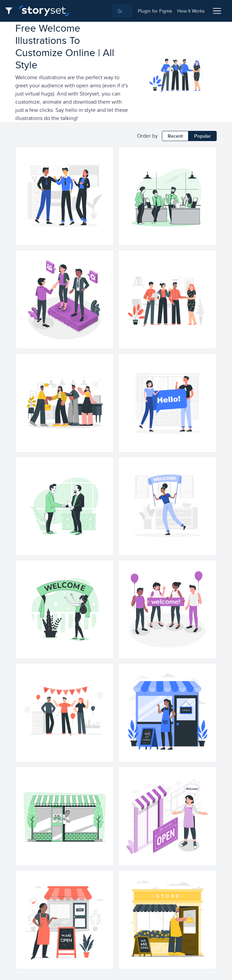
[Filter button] (11, 11)
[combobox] (103, 11)
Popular (203, 136)
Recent (175, 136)
